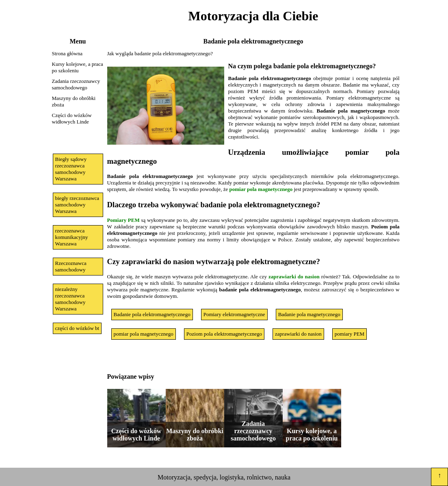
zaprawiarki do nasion (294, 277)
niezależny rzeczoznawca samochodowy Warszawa (70, 299)
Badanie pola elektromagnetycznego (152, 314)
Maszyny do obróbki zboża (74, 101)
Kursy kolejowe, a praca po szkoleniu (78, 67)
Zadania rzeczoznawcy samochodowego (76, 84)
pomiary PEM (350, 334)
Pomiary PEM (123, 220)
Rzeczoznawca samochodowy (71, 266)
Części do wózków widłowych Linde (72, 118)
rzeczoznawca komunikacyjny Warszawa (72, 237)
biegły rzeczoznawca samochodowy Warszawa (77, 205)
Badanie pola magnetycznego (309, 314)
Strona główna (67, 53)
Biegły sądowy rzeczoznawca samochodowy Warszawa (71, 169)
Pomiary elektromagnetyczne (234, 314)
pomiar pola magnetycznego (261, 189)
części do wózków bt (77, 328)
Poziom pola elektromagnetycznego (224, 334)
